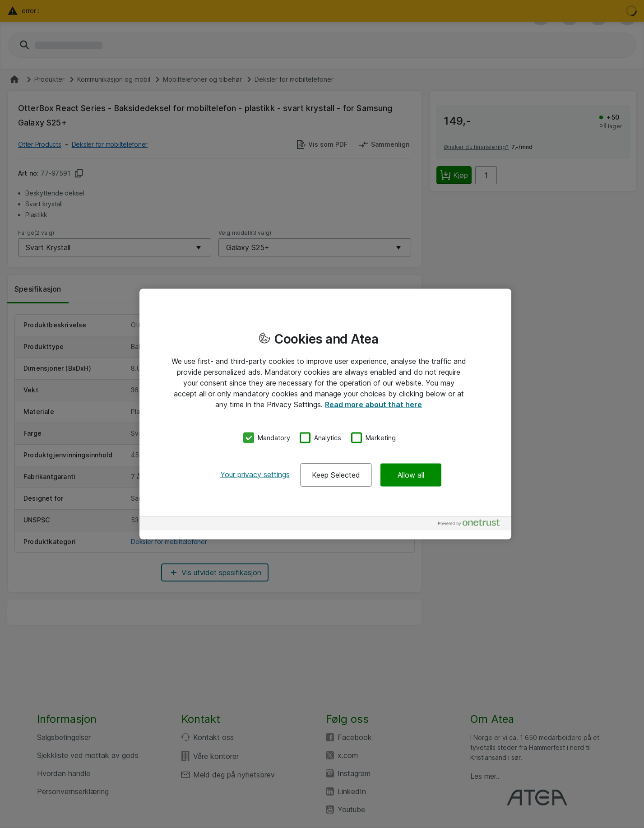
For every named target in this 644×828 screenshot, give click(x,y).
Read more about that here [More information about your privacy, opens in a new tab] (373, 405)
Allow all (411, 474)
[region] (325, 414)
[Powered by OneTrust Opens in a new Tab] (473, 524)
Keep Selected (336, 474)
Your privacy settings (255, 474)
